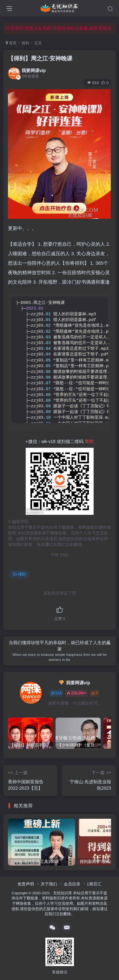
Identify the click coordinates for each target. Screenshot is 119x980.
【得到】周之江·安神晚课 (40, 59)
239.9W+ (76, 693)
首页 (11, 43)
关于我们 (49, 884)
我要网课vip (34, 71)
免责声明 (26, 884)
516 (56, 693)
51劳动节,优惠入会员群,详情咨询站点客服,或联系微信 (58, 28)
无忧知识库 (63, 893)
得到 (25, 43)
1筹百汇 (94, 884)
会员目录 (72, 884)
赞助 (89, 441)
